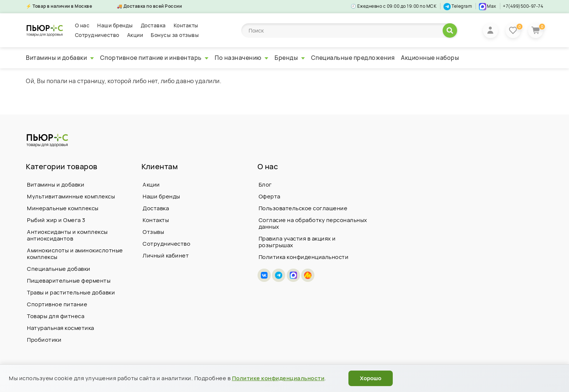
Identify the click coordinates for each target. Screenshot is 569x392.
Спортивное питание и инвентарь (154, 58)
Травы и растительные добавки (71, 292)
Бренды (290, 58)
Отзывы (153, 232)
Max (488, 6)
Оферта (270, 196)
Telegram (458, 6)
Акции (135, 35)
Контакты (186, 25)
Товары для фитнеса (56, 316)
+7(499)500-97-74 (523, 6)
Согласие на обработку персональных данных (313, 223)
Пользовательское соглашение (303, 208)
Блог (265, 185)
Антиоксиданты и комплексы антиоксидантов (67, 235)
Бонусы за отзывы (175, 35)
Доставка (153, 25)
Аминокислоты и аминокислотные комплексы (75, 254)
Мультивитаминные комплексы (71, 196)
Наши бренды (115, 25)
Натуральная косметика (61, 328)
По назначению (241, 58)
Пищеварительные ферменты (69, 281)
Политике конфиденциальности (278, 378)
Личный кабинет (166, 255)
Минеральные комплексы (63, 208)
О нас (82, 25)
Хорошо (371, 378)
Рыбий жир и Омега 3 (56, 220)
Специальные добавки (59, 269)
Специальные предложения (353, 58)
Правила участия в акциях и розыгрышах (297, 242)
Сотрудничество (97, 35)
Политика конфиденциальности (304, 257)
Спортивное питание (57, 304)
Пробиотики (44, 340)
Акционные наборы (430, 58)
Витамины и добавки (60, 58)
